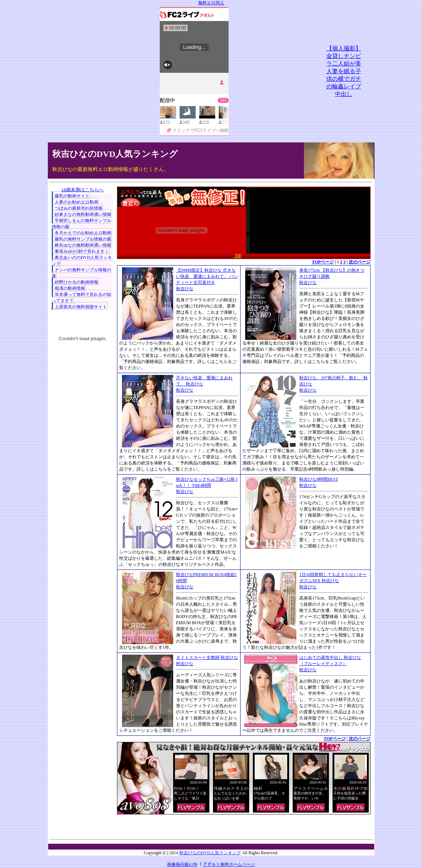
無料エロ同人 (211, 3)
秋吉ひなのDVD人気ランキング (115, 154)
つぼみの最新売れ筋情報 (79, 208)
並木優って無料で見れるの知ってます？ (82, 298)
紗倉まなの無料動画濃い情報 (83, 214)
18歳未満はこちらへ (82, 190)
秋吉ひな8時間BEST (319, 479)
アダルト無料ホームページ (229, 864)
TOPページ (323, 262)
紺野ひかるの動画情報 (76, 282)
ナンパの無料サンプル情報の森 (82, 273)
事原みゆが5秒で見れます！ (82, 251)
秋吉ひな (185, 289)
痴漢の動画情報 (70, 288)
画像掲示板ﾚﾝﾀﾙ (182, 864)
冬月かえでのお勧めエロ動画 (83, 233)
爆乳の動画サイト (72, 196)
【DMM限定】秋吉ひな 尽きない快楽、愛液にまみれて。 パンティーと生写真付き (207, 276)
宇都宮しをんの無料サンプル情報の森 (82, 224)
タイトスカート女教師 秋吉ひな (207, 658)
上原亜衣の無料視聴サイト (81, 307)
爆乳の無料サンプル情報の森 (83, 239)
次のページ (360, 262)
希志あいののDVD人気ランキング (82, 261)
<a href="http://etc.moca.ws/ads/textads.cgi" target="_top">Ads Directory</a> (244, 825)
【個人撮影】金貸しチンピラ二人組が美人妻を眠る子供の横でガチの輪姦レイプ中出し (344, 71)
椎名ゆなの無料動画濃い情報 (83, 245)
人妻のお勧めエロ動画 (76, 202)
